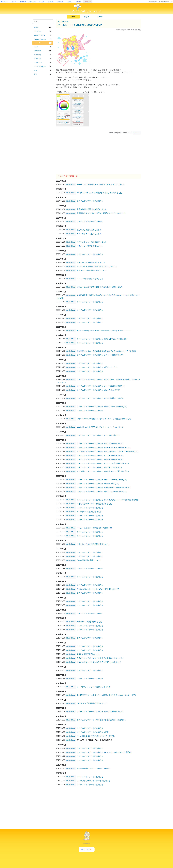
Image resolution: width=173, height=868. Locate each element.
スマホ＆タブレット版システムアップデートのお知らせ (99, 662)
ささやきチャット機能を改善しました (92, 242)
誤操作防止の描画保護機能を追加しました (94, 544)
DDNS (69, 2)
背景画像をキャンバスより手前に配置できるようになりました (102, 213)
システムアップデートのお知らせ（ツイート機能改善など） (101, 355)
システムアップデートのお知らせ (90, 201)
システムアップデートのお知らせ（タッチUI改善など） (99, 435)
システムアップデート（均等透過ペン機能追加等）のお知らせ (102, 720)
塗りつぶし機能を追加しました (89, 230)
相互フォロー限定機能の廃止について (92, 270)
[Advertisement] (43, 113)
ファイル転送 (32, 2)
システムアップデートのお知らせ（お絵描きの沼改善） (99, 390)
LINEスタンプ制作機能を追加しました (92, 703)
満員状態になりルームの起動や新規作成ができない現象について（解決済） (107, 351)
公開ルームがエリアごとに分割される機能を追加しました (100, 287)
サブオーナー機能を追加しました (90, 246)
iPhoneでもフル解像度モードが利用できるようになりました (101, 184)
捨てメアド (5, 2)
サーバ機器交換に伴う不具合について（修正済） (96, 736)
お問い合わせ (159, 2)
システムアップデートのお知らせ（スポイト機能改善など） (101, 455)
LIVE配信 (23, 2)
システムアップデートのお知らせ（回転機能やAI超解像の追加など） (104, 487)
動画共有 (60, 2)
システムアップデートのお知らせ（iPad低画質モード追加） (101, 398)
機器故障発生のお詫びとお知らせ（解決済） (94, 768)
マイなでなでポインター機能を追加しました (94, 504)
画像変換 (79, 2)
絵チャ (14, 2)
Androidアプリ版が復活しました (89, 622)
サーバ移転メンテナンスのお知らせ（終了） (94, 687)
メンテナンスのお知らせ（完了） (90, 512)
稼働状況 (167, 2)
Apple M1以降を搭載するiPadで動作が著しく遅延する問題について (103, 330)
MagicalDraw (63, 22)
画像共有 (51, 2)
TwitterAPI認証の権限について (89, 560)
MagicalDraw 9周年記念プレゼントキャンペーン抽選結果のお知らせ (104, 419)
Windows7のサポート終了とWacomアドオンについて (98, 589)
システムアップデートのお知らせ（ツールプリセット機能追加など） (104, 447)
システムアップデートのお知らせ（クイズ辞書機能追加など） (102, 386)
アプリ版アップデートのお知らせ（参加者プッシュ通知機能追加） (103, 471)
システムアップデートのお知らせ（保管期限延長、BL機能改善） (103, 339)
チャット (42, 2)
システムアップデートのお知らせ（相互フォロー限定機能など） (102, 479)
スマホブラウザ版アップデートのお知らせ (94, 781)
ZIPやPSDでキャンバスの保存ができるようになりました (99, 193)
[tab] (43, 27)
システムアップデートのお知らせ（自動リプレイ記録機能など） (102, 406)
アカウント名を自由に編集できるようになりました (97, 266)
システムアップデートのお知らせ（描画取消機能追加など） (101, 712)
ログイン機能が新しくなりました (90, 279)
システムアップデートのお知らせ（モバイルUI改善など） (100, 467)
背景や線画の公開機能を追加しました (92, 209)
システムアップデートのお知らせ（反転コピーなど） (98, 367)
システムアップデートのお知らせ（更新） (94, 732)
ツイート (137, 133)
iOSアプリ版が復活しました (88, 654)
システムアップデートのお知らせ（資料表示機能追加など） (101, 459)
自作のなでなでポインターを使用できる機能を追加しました (101, 658)
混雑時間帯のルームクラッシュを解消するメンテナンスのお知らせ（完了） (107, 695)
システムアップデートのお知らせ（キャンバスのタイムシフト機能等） (105, 752)
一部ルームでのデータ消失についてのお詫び (94, 528)
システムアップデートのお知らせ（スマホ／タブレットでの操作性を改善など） (109, 500)
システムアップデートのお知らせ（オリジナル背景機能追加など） (103, 463)
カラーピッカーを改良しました (89, 234)
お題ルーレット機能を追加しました (91, 262)
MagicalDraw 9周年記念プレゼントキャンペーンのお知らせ (100, 427)
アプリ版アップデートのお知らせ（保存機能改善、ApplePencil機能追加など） (108, 451)
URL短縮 (151, 2)
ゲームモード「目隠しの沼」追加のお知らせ (80, 25)
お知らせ (88, 2)
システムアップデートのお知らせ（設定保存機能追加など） (101, 443)
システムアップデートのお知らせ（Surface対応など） (98, 483)
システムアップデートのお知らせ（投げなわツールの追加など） (102, 491)
